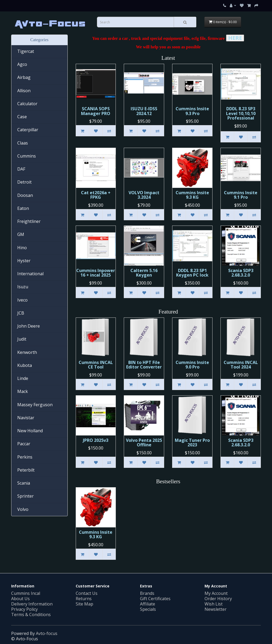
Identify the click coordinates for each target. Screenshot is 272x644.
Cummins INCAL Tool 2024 (241, 365)
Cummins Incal (26, 593)
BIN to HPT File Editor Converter (144, 365)
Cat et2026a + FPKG (96, 195)
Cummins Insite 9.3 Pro (192, 111)
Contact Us (87, 593)
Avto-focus (47, 633)
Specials (148, 609)
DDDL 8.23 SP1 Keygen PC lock (192, 273)
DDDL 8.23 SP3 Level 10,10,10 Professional (241, 113)
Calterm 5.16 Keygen (144, 273)
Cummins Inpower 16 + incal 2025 (96, 273)
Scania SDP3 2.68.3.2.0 (241, 273)
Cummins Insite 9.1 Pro (241, 195)
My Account (216, 593)
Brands (147, 593)
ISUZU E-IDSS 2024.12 (144, 111)
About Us (20, 599)
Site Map (84, 604)
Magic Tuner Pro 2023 (192, 443)
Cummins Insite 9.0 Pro (192, 365)
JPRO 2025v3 (96, 440)
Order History (218, 599)
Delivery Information (32, 604)
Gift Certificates (155, 599)
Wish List (214, 604)
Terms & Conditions (31, 615)
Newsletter (216, 609)
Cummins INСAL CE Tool (96, 365)
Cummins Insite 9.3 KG (192, 195)
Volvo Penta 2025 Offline (144, 443)
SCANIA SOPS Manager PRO (96, 111)
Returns (84, 599)
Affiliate (148, 604)
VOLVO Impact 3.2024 (144, 195)
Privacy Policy (24, 609)
